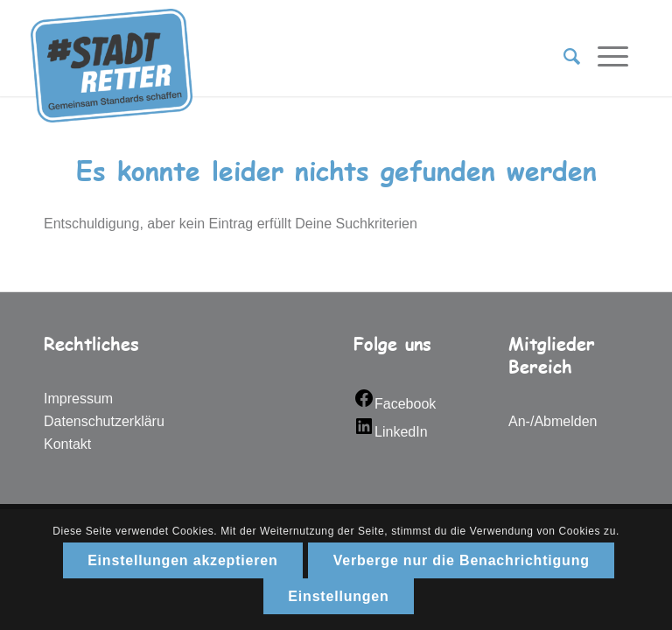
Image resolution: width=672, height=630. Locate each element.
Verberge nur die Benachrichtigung (462, 560)
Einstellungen (338, 596)
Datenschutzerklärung (112, 421)
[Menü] (604, 57)
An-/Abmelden (553, 421)
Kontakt (67, 444)
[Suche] (563, 57)
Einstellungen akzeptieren (182, 560)
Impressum (78, 399)
